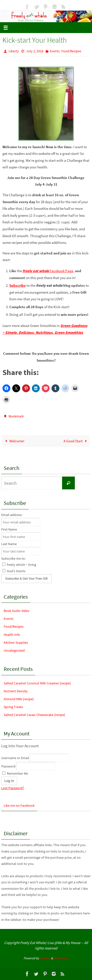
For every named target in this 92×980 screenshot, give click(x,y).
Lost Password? (13, 788)
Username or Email (15, 758)
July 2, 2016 (35, 51)
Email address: (12, 515)
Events (55, 51)
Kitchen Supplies (16, 642)
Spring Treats (13, 707)
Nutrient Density (16, 691)
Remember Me (15, 773)
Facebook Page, (48, 271)
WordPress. (61, 958)
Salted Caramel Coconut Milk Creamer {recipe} (37, 683)
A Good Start (76, 441)
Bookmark (16, 416)
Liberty (14, 51)
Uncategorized (14, 650)
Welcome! (14, 441)
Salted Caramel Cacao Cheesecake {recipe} (34, 715)
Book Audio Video (17, 611)
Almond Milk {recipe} (19, 699)
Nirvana (45, 958)
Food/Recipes (71, 51)
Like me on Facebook (19, 805)
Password (8, 766)
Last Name (9, 544)
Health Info (12, 635)
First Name (9, 529)
